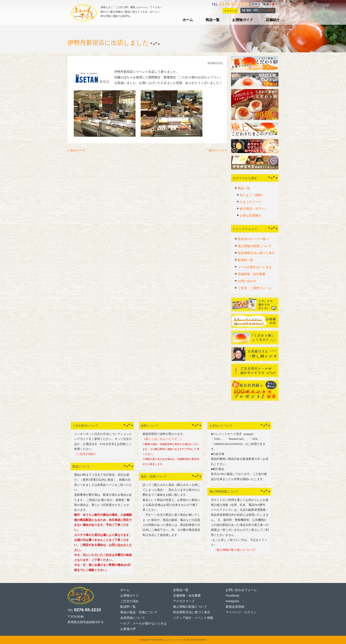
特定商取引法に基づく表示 (256, 253)
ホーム (125, 590)
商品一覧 (244, 188)
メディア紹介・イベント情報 (193, 618)
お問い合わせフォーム (241, 590)
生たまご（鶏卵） (252, 195)
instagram (233, 601)
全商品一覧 (181, 590)
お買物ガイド (130, 595)
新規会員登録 (235, 607)
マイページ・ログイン (241, 612)
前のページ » (218, 151)
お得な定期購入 (251, 215)
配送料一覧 (245, 260)
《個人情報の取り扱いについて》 (234, 550)
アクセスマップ (184, 601)
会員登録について (133, 618)
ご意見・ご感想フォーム (255, 288)
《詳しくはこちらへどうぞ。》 (163, 439)
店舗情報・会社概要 (252, 274)
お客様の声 (128, 629)
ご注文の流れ (130, 601)
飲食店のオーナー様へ (253, 239)
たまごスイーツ (251, 202)
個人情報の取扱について (255, 246)
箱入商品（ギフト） (254, 209)
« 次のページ (77, 151)
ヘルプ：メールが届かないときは (143, 623)
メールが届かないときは (255, 267)
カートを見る (267, 10)
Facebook (233, 595)
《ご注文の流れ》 (86, 454)
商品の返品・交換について (139, 612)
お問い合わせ (247, 281)
